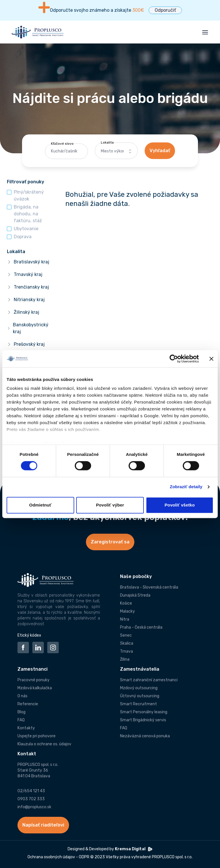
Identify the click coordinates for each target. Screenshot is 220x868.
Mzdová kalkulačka (35, 688)
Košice (126, 603)
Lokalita (107, 142)
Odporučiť (165, 10)
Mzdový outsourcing (139, 688)
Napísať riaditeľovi (43, 825)
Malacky (127, 611)
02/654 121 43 (31, 791)
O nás (22, 696)
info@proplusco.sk (34, 807)
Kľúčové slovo (62, 144)
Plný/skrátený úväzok (29, 195)
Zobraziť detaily (186, 487)
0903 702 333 (31, 799)
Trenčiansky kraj (31, 287)
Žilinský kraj (26, 312)
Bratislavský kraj (32, 262)
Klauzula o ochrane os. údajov (44, 744)
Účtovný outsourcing (140, 696)
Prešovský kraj (29, 344)
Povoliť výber (110, 505)
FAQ (21, 720)
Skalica (127, 643)
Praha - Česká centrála (141, 627)
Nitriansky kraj (29, 300)
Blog (21, 712)
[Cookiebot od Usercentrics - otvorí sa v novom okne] (174, 359)
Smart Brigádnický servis (143, 720)
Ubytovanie (26, 229)
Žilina (125, 659)
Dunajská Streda (135, 595)
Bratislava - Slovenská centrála (149, 587)
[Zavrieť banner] (211, 359)
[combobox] (116, 151)
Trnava (126, 651)
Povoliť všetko (180, 505)
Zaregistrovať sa (110, 542)
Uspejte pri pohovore (37, 736)
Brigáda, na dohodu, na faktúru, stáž (28, 214)
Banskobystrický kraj (31, 328)
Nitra (125, 619)
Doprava (23, 237)
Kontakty (26, 728)
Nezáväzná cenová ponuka (145, 736)
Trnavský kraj (28, 274)
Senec (126, 635)
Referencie (28, 704)
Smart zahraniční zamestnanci (149, 680)
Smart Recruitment (139, 704)
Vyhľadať (160, 151)
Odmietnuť (40, 505)
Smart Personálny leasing (144, 712)
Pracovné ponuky (34, 680)
